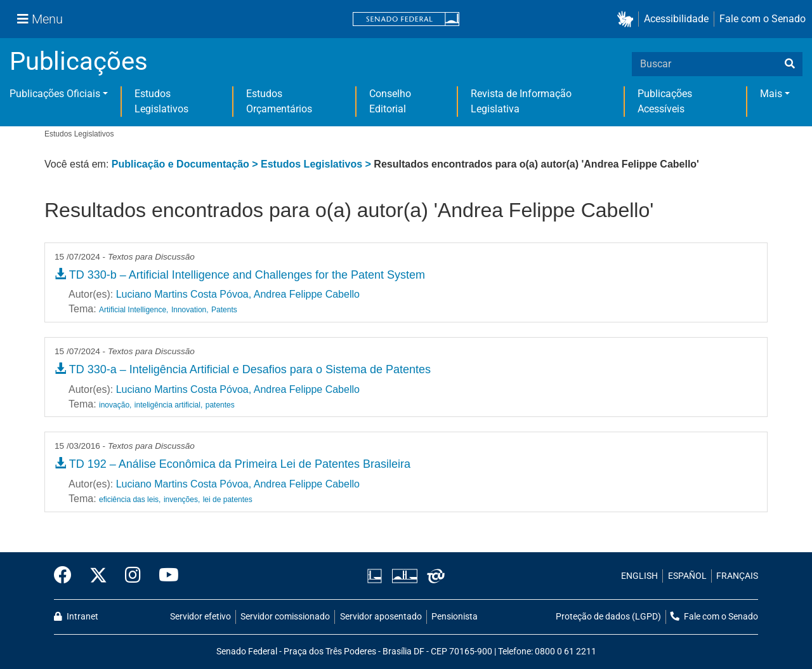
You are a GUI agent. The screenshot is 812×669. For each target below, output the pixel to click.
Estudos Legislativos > (317, 164)
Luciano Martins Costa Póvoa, (184, 294)
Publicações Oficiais (55, 94)
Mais (771, 94)
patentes (220, 405)
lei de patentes (228, 500)
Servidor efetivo (200, 617)
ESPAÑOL (687, 576)
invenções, (182, 500)
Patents (224, 310)
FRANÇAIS (737, 576)
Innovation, (190, 310)
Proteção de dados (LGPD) (608, 617)
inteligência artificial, (168, 405)
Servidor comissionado (285, 617)
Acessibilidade (676, 19)
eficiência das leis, (130, 500)
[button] (628, 19)
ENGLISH (639, 576)
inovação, (115, 405)
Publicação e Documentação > (186, 164)
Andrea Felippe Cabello (307, 294)
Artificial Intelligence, (134, 310)
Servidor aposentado (381, 617)
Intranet (76, 617)
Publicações (79, 61)
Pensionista (455, 617)
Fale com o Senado (763, 19)
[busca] (790, 64)
